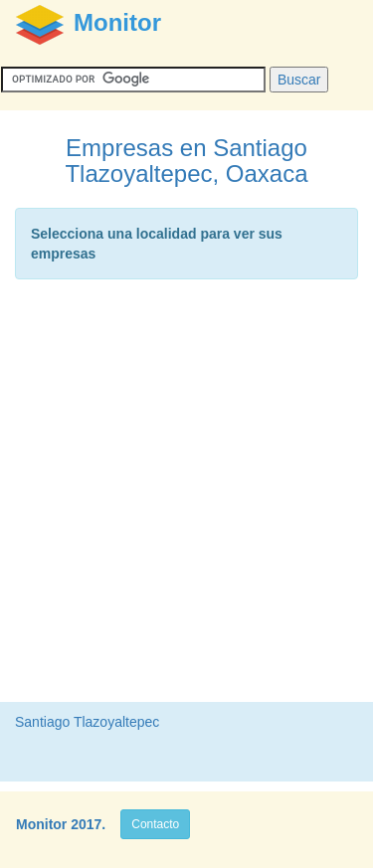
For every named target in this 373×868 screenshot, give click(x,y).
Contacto (155, 824)
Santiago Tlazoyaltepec (87, 722)
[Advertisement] (186, 496)
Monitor (41, 824)
